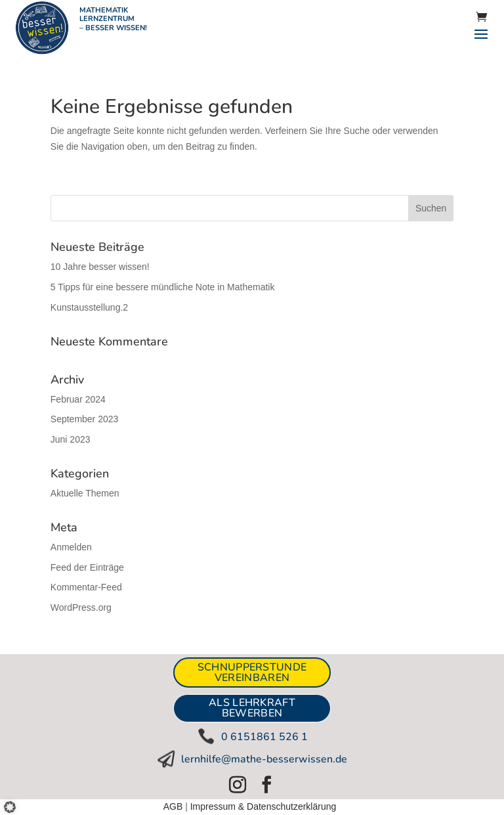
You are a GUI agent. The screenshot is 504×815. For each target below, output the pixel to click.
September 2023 (85, 419)
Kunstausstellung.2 (89, 307)
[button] (14, 802)
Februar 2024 (78, 399)
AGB (173, 806)
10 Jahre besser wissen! (100, 267)
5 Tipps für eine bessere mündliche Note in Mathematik (163, 287)
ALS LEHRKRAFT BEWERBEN (252, 708)
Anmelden (71, 547)
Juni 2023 (71, 439)
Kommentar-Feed (86, 587)
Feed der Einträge (87, 567)
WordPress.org (81, 607)
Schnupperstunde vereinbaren (252, 672)
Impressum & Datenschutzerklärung (263, 806)
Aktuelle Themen (85, 493)
